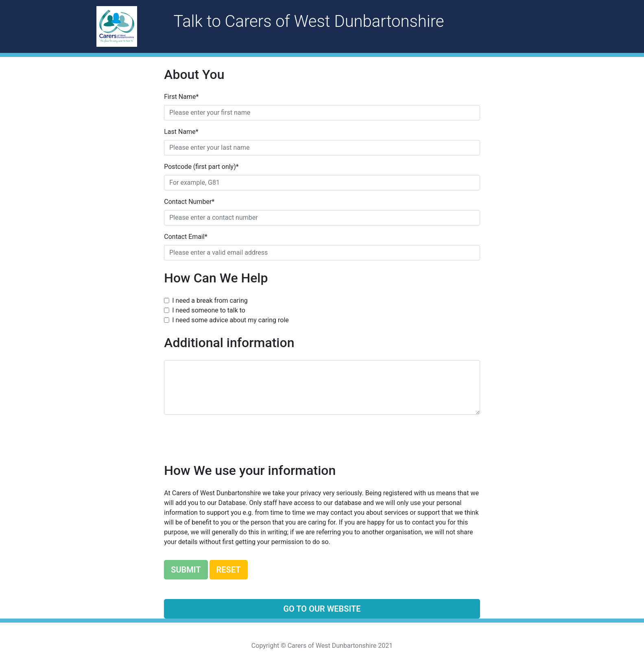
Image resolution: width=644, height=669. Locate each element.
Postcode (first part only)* (201, 167)
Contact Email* (186, 237)
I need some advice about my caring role (230, 320)
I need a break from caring (210, 301)
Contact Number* (189, 202)
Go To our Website (322, 609)
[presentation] (226, 437)
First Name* (181, 97)
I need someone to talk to (209, 310)
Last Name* (181, 132)
